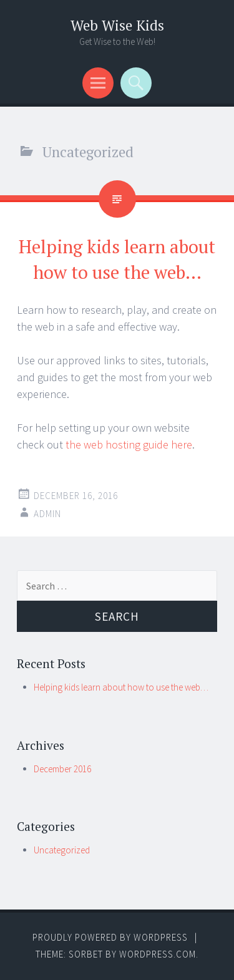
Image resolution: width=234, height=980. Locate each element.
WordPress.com (158, 954)
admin (47, 514)
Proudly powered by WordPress (110, 937)
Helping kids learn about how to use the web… (121, 687)
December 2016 (62, 769)
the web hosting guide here (129, 444)
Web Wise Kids (117, 25)
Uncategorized (62, 850)
